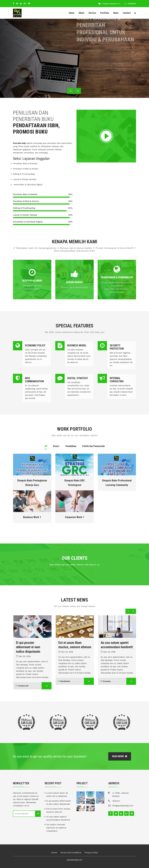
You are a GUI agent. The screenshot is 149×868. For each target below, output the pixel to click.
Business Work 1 (32, 517)
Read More (120, 756)
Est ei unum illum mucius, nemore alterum (58, 810)
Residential (69, 681)
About (81, 13)
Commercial (27, 686)
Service (92, 13)
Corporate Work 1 (74, 517)
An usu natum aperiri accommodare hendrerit (58, 818)
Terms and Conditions (71, 853)
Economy (110, 681)
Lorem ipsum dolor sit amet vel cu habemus (57, 795)
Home (71, 13)
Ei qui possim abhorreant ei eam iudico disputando (33, 647)
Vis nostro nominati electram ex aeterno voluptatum (56, 828)
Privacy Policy (91, 853)
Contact (127, 13)
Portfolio (105, 13)
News (116, 13)
